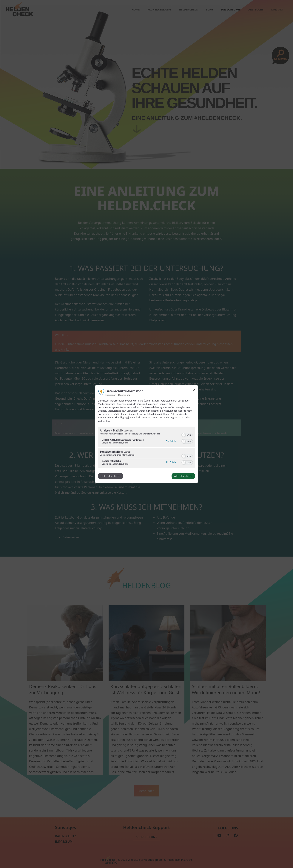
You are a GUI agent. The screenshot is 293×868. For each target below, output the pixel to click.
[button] (184, 435)
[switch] (187, 435)
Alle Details (171, 441)
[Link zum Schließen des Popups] (194, 390)
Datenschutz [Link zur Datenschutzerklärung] (124, 395)
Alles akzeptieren (183, 476)
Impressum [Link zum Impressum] (111, 395)
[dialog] (146, 434)
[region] (146, 448)
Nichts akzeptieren (111, 476)
